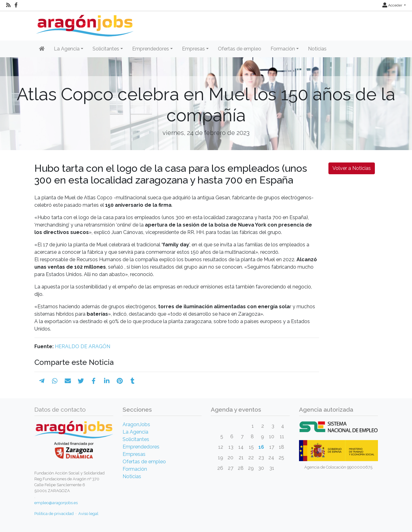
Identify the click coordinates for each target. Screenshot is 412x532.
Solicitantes (136, 439)
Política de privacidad (54, 514)
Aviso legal (88, 514)
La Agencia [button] (67, 49)
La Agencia (135, 432)
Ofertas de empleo (240, 49)
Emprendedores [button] (151, 49)
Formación (135, 469)
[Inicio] (84, 23)
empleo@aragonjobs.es (56, 503)
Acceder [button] (393, 5)
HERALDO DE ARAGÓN (82, 346)
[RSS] (8, 5)
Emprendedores (141, 447)
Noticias (317, 49)
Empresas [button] (193, 49)
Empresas (134, 454)
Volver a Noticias (352, 168)
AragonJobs (136, 424)
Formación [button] (283, 49)
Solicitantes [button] (106, 49)
